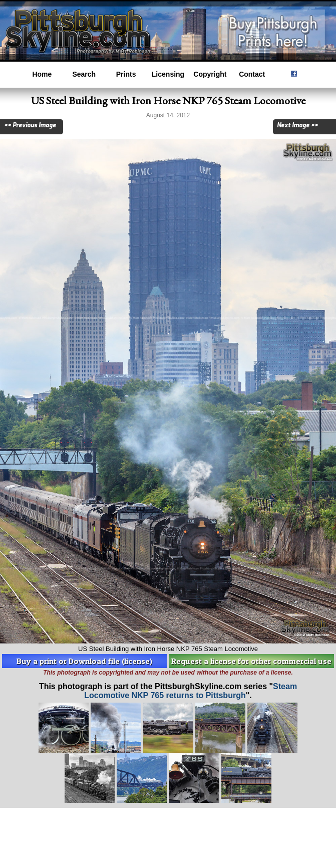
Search (84, 74)
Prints (126, 74)
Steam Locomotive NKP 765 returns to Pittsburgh (191, 691)
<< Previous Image (30, 125)
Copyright (210, 74)
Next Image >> (297, 125)
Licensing (168, 74)
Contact (252, 74)
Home (42, 74)
